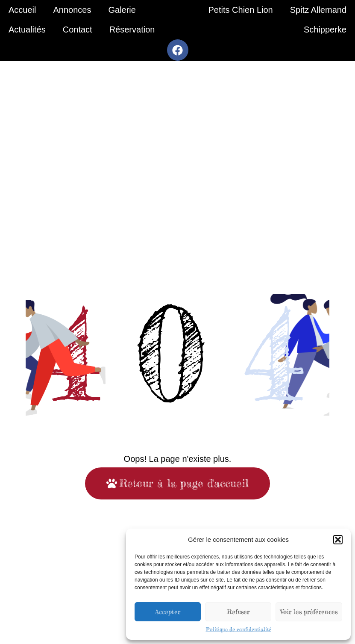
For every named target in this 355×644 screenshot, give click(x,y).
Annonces (72, 10)
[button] (338, 540)
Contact (78, 30)
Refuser (238, 612)
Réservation (132, 30)
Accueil (22, 10)
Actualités (27, 30)
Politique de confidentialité (239, 629)
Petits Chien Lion (241, 10)
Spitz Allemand (318, 10)
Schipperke (325, 30)
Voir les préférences (309, 612)
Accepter (168, 612)
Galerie (122, 10)
